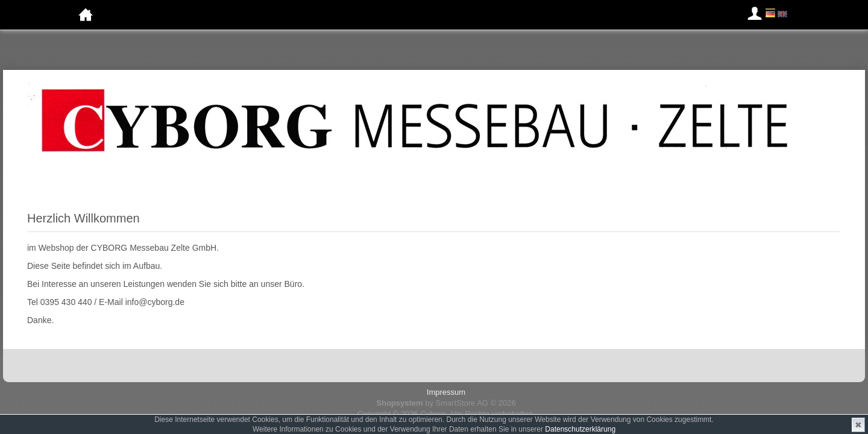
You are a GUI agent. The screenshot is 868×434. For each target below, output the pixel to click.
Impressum (446, 392)
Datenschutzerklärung (580, 429)
